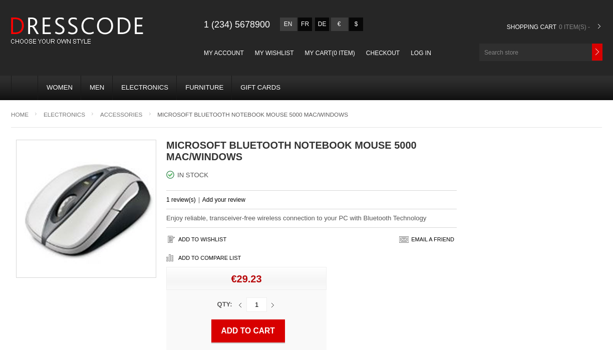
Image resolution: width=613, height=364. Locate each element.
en (288, 24)
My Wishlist (274, 53)
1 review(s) (181, 200)
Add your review (224, 200)
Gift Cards (260, 87)
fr (305, 24)
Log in (421, 53)
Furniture (204, 87)
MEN (97, 87)
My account (224, 53)
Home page (21, 86)
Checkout (383, 53)
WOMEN (60, 87)
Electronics (145, 87)
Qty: (225, 304)
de (322, 24)
